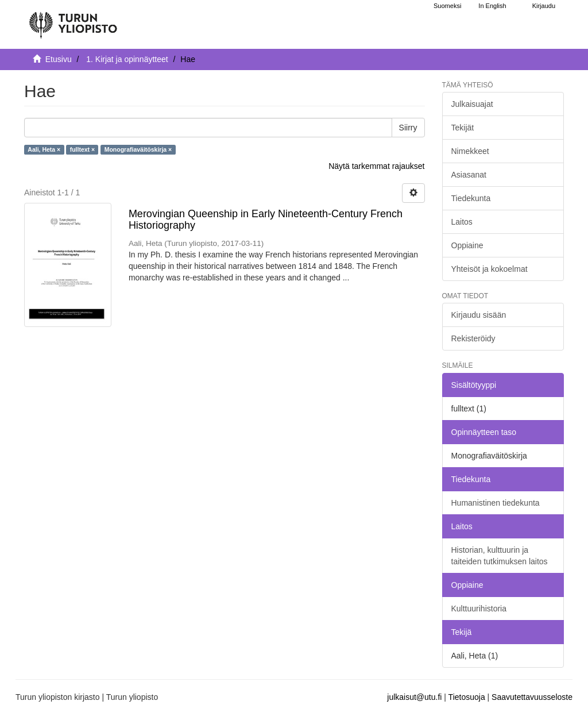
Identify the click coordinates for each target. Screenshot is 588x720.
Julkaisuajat (472, 104)
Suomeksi (447, 6)
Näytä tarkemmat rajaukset (376, 166)
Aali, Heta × (44, 149)
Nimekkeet (470, 151)
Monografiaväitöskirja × (138, 149)
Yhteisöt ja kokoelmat (490, 269)
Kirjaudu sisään (479, 315)
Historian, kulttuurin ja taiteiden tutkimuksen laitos (500, 556)
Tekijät (463, 128)
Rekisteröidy (473, 338)
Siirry (408, 128)
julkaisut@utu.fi (414, 697)
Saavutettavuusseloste (532, 697)
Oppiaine (467, 245)
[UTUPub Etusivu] (73, 20)
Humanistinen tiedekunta (496, 503)
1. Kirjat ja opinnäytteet (127, 59)
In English (492, 6)
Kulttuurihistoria (479, 609)
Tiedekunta (471, 198)
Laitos (462, 222)
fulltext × (82, 149)
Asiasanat (469, 175)
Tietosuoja (467, 697)
